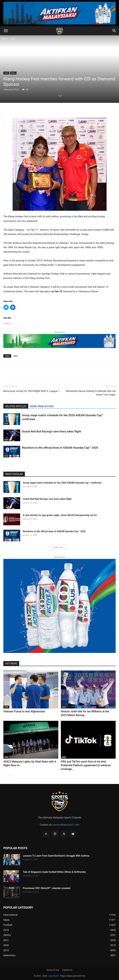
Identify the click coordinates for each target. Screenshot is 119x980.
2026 (6, 423)
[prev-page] (5, 464)
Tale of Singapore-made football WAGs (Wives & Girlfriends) (54, 872)
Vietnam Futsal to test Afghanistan (24, 711)
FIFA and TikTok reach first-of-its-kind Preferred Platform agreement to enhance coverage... (86, 765)
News (13, 73)
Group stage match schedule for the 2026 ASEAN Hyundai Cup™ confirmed (62, 483)
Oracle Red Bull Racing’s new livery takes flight (51, 431)
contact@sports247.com (66, 825)
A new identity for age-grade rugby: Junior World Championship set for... (61, 515)
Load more (60, 547)
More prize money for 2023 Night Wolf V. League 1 (31, 391)
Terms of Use (53, 970)
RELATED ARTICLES (16, 406)
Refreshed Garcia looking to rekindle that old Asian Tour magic (91, 393)
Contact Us (67, 970)
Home (5, 39)
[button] (6, 31)
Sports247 (54, 976)
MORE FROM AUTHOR (42, 406)
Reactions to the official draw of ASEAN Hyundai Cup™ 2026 (60, 448)
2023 (13, 39)
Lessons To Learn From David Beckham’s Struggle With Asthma (56, 856)
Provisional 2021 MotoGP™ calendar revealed (47, 888)
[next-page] (11, 464)
